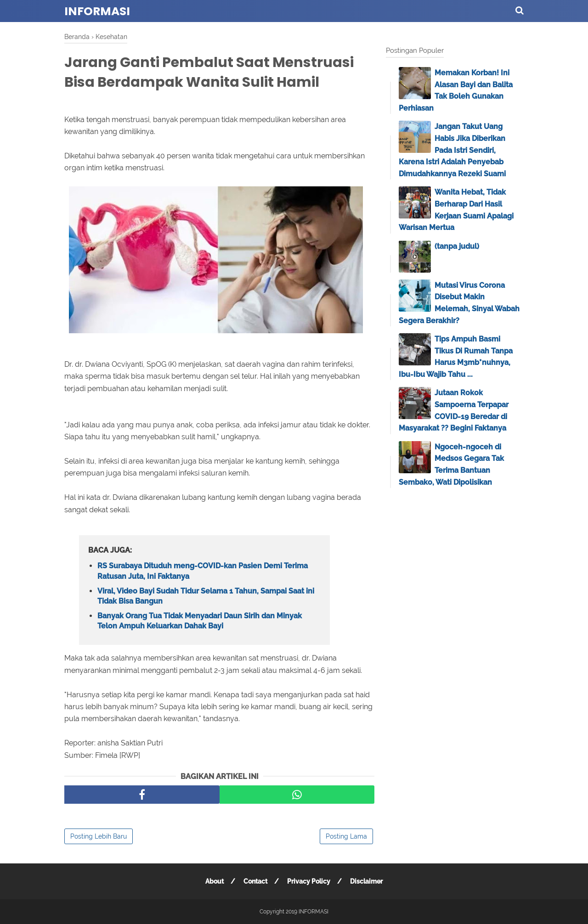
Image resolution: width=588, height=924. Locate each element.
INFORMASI (97, 11)
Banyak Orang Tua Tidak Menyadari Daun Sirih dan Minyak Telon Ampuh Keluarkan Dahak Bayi (200, 621)
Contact (255, 881)
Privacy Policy (309, 881)
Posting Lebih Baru (99, 836)
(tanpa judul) (457, 246)
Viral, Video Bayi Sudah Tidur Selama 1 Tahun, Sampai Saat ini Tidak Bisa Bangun (206, 596)
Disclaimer (366, 881)
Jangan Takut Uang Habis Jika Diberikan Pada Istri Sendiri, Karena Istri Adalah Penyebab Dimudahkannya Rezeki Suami (452, 150)
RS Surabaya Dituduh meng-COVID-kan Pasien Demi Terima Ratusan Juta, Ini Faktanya (203, 571)
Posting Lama (346, 836)
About (215, 881)
